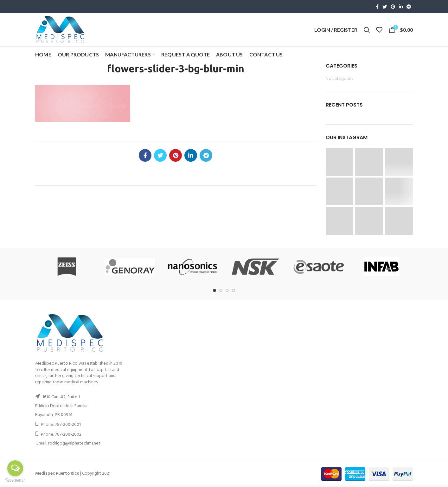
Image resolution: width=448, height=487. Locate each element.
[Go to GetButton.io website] (15, 481)
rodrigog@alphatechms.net (74, 443)
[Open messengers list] (15, 468)
